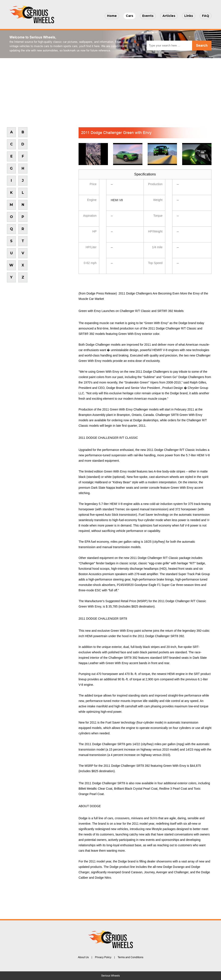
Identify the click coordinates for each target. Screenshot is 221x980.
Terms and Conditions (130, 957)
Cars (129, 16)
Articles (169, 16)
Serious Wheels (110, 976)
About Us (83, 957)
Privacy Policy (103, 957)
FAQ (206, 16)
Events (148, 16)
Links (189, 16)
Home (112, 16)
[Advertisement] (110, 91)
